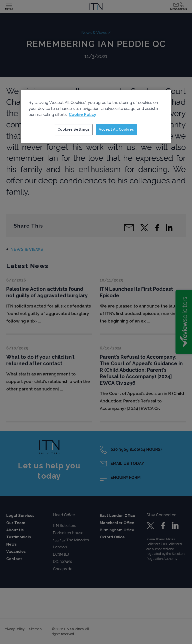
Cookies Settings (74, 129)
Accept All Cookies (116, 129)
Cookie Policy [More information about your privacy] (82, 115)
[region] (96, 116)
